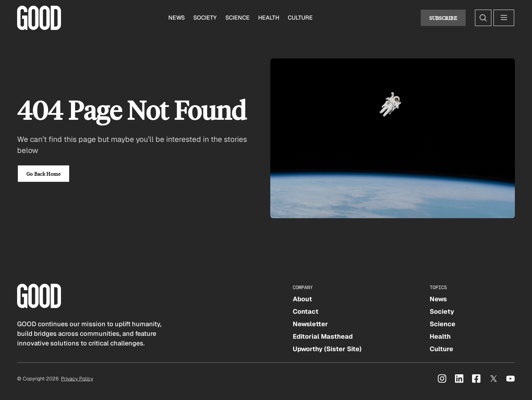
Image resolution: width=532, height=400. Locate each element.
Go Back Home (44, 174)
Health (269, 18)
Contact (306, 311)
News (177, 18)
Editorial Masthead (323, 336)
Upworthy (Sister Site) (327, 349)
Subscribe (443, 18)
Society (205, 18)
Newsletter (310, 324)
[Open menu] (504, 18)
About (302, 299)
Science (237, 18)
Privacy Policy (77, 379)
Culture (300, 18)
